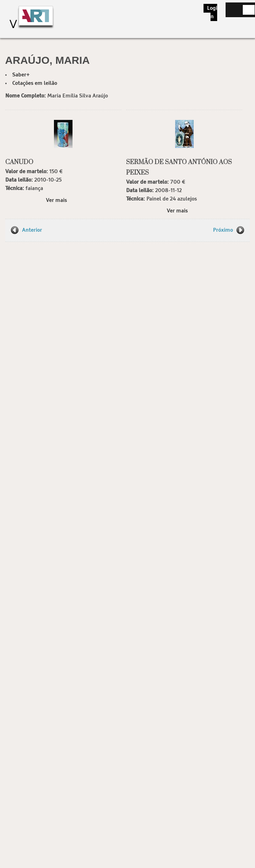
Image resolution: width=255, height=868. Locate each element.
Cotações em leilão (35, 83)
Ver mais (56, 200)
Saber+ (21, 75)
